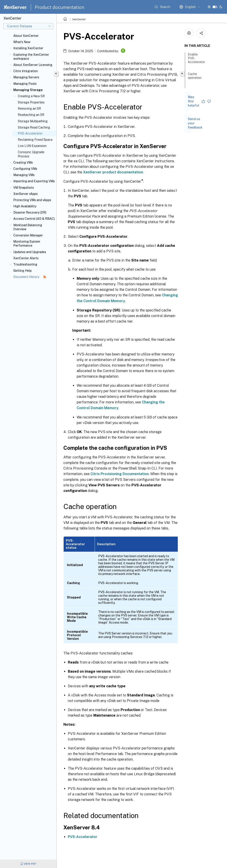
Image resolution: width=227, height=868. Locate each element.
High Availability (25, 206)
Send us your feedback (195, 123)
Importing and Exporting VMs (34, 181)
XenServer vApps (25, 194)
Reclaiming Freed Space (35, 140)
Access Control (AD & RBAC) (34, 219)
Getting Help (23, 271)
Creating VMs (23, 163)
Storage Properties (31, 102)
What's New (22, 42)
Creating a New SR (31, 96)
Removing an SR (29, 109)
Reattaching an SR (31, 115)
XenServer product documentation (113, 172)
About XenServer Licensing (33, 65)
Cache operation (195, 78)
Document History (30, 277)
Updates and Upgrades (30, 252)
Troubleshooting (25, 264)
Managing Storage (28, 90)
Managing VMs (24, 175)
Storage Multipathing (33, 121)
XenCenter (79, 19)
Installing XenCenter (28, 48)
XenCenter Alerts (26, 258)
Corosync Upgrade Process (31, 154)
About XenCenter (26, 36)
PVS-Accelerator (83, 837)
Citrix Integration (26, 71)
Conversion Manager (28, 235)
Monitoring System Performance (27, 244)
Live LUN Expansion (32, 146)
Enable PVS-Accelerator (196, 60)
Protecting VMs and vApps (32, 200)
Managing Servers (26, 77)
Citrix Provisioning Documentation (120, 474)
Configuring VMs (25, 169)
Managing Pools (25, 84)
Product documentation (60, 7)
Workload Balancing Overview (28, 227)
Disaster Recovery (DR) (30, 212)
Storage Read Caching (34, 127)
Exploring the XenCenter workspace (31, 57)
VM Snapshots (24, 188)
